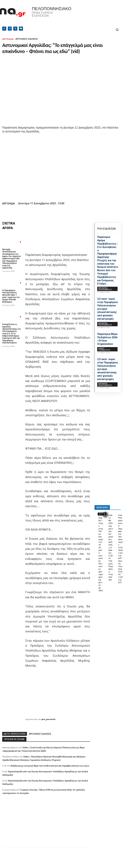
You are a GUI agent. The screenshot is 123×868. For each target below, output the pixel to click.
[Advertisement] (46, 825)
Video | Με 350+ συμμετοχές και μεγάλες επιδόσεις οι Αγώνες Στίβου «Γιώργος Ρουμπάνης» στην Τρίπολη (111, 548)
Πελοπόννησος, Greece (92, 15)
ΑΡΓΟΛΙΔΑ (8, 39)
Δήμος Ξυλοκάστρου (104, 349)
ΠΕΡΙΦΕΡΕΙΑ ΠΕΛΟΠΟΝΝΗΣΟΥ (105, 289)
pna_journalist (48, 719)
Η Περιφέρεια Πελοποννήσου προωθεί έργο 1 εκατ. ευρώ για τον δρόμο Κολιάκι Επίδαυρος (11, 296)
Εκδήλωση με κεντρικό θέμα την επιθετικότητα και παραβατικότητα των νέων (50, 766)
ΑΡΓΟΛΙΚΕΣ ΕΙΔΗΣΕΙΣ (27, 39)
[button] (117, 30)
